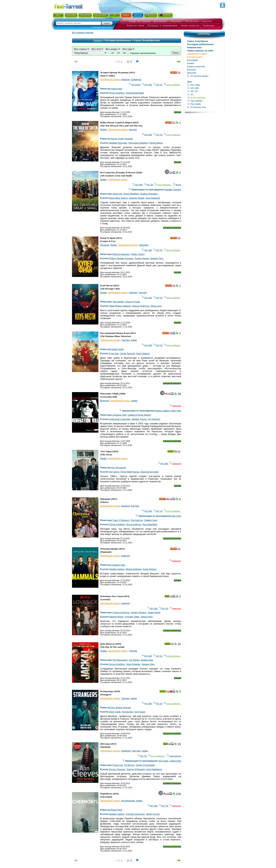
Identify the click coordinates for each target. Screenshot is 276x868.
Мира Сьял (156, 306)
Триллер (143, 293)
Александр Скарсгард (120, 419)
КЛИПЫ (165, 15)
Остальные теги (198, 107)
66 (128, 62)
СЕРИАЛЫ (85, 15)
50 (125, 53)
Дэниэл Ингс (147, 617)
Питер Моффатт (131, 194)
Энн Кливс (164, 761)
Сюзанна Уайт (120, 415)
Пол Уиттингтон (119, 468)
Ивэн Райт (176, 411)
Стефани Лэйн (118, 565)
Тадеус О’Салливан (145, 765)
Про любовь (206, 101)
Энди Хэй (117, 194)
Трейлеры (209, 26)
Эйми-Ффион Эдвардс (120, 306)
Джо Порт (176, 516)
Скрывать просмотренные (143, 53)
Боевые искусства (196, 67)
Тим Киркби (118, 302)
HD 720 (206, 91)
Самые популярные (198, 41)
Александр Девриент (138, 143)
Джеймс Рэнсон (139, 419)
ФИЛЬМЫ (71, 15)
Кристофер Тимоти (118, 198)
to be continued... (206, 98)
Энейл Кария (154, 613)
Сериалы (204, 34)
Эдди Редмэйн (133, 664)
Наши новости (190, 26)
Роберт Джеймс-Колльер (121, 258)
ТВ (115, 15)
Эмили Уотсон (153, 814)
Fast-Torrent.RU (72, 6)
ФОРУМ (138, 15)
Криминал (144, 245)
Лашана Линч (148, 664)
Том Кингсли (137, 520)
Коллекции (161, 21)
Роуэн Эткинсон (117, 93)
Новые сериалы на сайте (200, 51)
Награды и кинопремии (163, 26)
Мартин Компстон (141, 306)
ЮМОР (126, 15)
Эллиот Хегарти (139, 613)
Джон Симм (115, 712)
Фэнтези (133, 130)
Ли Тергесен (154, 419)
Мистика (136, 751)
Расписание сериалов (199, 21)
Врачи (177, 185)
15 (112, 53)
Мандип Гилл (157, 258)
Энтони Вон (127, 712)
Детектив (192, 73)
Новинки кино (194, 48)
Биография (193, 60)
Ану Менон (134, 660)
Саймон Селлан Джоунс (139, 415)
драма (134, 340)
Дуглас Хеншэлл (117, 769)
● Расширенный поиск (102, 27)
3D (206, 94)
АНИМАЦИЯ (100, 15)
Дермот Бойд (117, 349)
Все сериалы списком (83, 33)
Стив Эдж (114, 354)
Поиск (175, 53)
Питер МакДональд (130, 472)
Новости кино (135, 26)
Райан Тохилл (138, 254)
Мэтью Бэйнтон (134, 524)
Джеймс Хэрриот (173, 190)
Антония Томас (132, 617)
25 (118, 53)
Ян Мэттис (129, 765)
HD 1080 (206, 88)
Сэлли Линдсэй (127, 354)
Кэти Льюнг (140, 712)
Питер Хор (118, 765)
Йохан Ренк (117, 810)
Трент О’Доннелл (121, 520)
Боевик (191, 63)
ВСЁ (58, 15)
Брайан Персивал (149, 194)
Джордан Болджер (150, 472)
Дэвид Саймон (163, 411)
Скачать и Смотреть (172, 228)
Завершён (175, 406)
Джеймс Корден (117, 569)
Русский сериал (195, 57)
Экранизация (174, 756)
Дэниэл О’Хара (133, 302)
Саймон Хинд (151, 520)
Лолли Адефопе (117, 524)
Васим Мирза (156, 143)
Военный (192, 70)
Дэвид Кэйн (175, 761)
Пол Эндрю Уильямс (121, 708)
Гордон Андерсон (121, 613)
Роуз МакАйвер (150, 524)
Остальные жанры (199, 76)
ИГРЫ (151, 15)
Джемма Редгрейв (118, 143)
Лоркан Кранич (142, 258)
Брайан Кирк (147, 660)
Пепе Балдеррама (135, 93)
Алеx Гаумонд (143, 354)
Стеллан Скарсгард (135, 814)
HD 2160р (206, 85)
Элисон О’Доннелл (136, 769)
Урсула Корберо (117, 664)
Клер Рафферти (154, 769)
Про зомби (206, 104)
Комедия (126, 80)
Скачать (178, 112)
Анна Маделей (153, 198)
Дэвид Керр (117, 89)
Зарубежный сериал (197, 54)
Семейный (136, 80)
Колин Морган (150, 569)
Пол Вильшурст (120, 660)
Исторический (128, 801)
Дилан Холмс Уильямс (122, 139)
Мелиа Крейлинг (134, 569)
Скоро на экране (140, 21)
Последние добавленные (200, 44)
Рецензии (176, 21)
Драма (103, 130)
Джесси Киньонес (121, 254)
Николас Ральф (137, 198)
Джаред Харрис (117, 814)
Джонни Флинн (116, 617)
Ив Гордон (114, 472)
